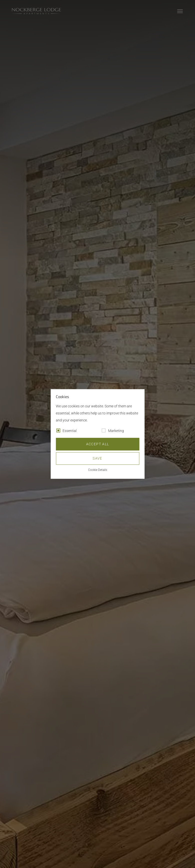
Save (97, 459)
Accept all (98, 444)
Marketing (116, 431)
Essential (70, 431)
